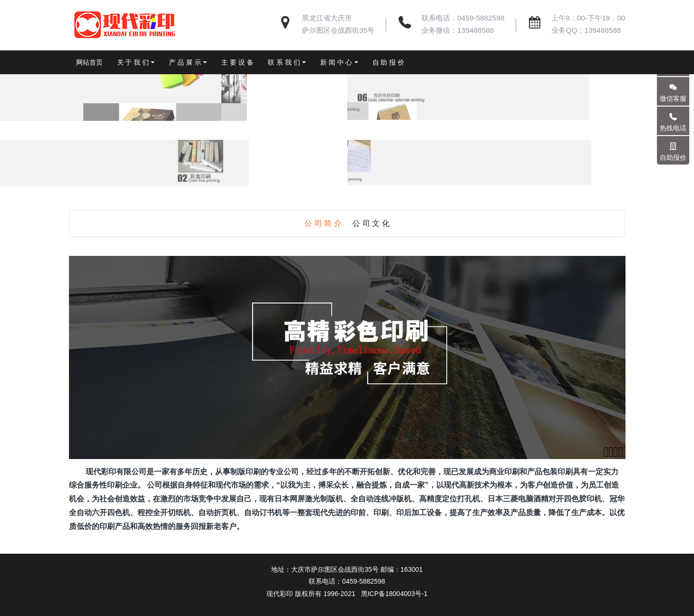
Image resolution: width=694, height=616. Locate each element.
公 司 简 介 (323, 223)
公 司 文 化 (371, 223)
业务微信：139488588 (458, 30)
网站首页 (89, 62)
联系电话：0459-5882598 (463, 18)
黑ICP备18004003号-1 (394, 594)
